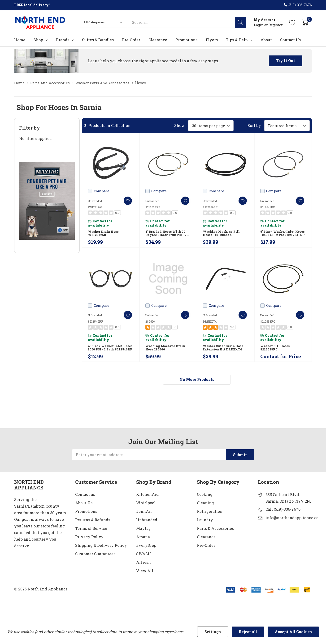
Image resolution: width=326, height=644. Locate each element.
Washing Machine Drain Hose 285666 (166, 353)
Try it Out (286, 61)
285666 (150, 325)
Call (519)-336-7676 (283, 517)
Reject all (248, 632)
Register (276, 25)
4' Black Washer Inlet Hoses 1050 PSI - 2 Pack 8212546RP (108, 353)
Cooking (205, 502)
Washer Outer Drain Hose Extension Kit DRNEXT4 (224, 353)
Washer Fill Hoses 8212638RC (276, 353)
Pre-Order (206, 553)
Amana (143, 544)
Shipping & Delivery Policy (101, 553)
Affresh (143, 570)
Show (180, 125)
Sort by (254, 125)
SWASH (143, 561)
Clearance (206, 544)
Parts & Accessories (215, 536)
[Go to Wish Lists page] (292, 22)
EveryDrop (146, 553)
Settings (213, 632)
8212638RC (268, 325)
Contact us (85, 502)
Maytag (143, 536)
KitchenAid (147, 502)
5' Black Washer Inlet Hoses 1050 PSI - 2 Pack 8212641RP (280, 235)
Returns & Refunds (93, 527)
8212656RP (210, 207)
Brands (63, 40)
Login (259, 25)
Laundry (205, 527)
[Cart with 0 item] (305, 22)
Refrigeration (210, 519)
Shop (38, 40)
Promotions (86, 519)
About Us (84, 510)
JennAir (144, 519)
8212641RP (268, 207)
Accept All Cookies (293, 632)
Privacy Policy (89, 544)
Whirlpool (146, 510)
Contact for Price (281, 363)
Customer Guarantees (95, 561)
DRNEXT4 (210, 325)
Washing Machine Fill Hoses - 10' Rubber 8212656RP (222, 235)
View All (145, 578)
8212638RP (153, 207)
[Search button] (240, 22)
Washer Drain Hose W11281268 (104, 235)
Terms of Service (91, 536)
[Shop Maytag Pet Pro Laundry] (47, 201)
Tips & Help (237, 40)
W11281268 (95, 207)
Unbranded (147, 527)
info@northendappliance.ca (292, 525)
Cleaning (205, 510)
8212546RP (96, 325)
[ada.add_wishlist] (125, 200)
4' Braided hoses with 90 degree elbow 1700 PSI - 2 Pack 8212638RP (167, 235)
